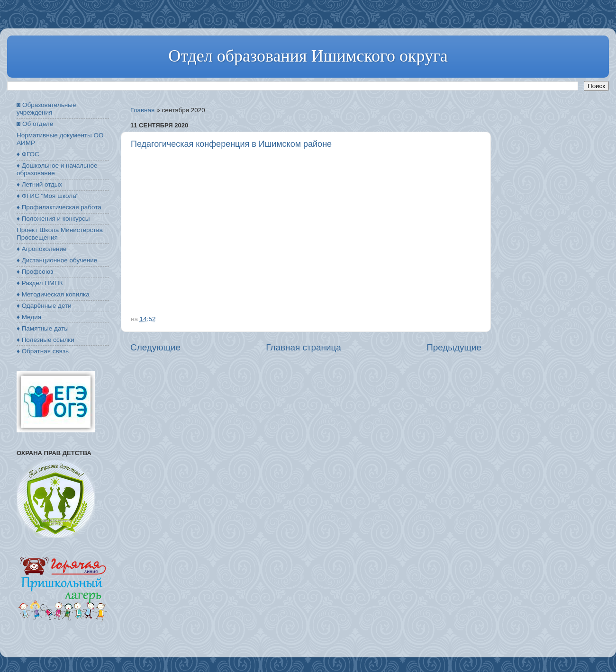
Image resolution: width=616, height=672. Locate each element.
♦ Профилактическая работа (59, 207)
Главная (142, 110)
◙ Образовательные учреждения (46, 109)
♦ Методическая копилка (53, 294)
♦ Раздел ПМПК (40, 283)
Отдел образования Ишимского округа (308, 56)
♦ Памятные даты (43, 328)
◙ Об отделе (35, 124)
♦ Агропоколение (42, 249)
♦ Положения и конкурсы (53, 219)
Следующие (155, 347)
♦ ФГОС (28, 154)
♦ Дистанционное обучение (57, 260)
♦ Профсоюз (35, 272)
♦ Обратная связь (43, 351)
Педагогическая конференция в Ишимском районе (231, 144)
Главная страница (303, 347)
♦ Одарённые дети (44, 306)
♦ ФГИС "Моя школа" (47, 196)
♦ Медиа (29, 317)
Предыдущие (454, 347)
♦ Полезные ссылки (45, 340)
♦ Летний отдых (39, 184)
